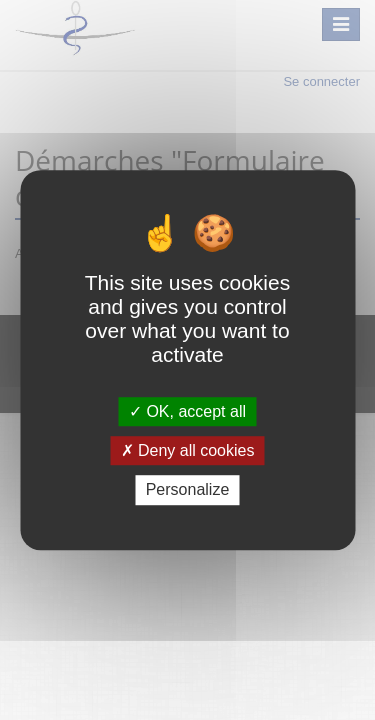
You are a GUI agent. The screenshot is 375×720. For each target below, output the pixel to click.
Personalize (188, 490)
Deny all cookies (188, 450)
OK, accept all (187, 411)
